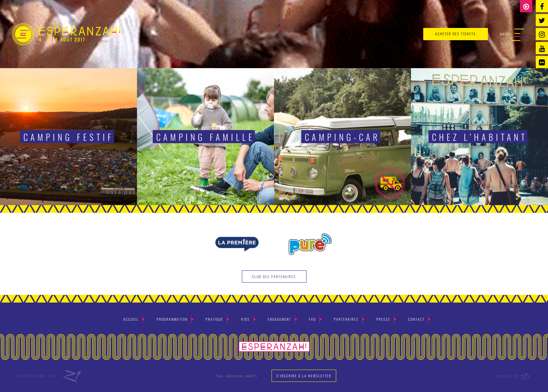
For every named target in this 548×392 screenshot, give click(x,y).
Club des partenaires (274, 277)
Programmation (172, 319)
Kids (246, 319)
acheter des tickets (456, 34)
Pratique (214, 319)
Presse (383, 319)
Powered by (513, 376)
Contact (416, 319)
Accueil (131, 319)
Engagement (279, 319)
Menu (512, 34)
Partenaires (346, 319)
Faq (312, 319)
